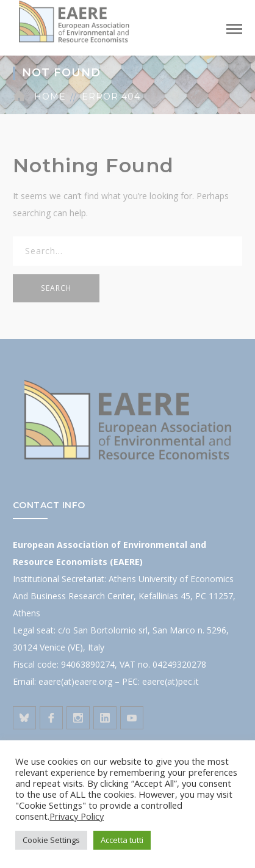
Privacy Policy (77, 816)
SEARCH (56, 288)
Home (50, 97)
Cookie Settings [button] (51, 840)
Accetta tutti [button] (122, 840)
